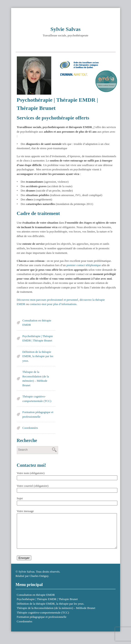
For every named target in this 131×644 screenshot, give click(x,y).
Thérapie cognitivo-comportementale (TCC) (37, 399)
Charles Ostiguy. (39, 583)
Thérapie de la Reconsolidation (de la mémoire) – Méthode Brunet (36, 379)
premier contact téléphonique (84, 265)
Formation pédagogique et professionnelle (38, 414)
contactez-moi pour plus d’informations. (53, 304)
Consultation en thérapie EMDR (37, 323)
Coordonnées (30, 428)
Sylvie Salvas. (27, 578)
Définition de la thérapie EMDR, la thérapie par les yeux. (38, 356)
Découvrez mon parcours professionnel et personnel (47, 300)
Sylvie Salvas (65, 29)
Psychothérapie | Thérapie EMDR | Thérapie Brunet (38, 338)
